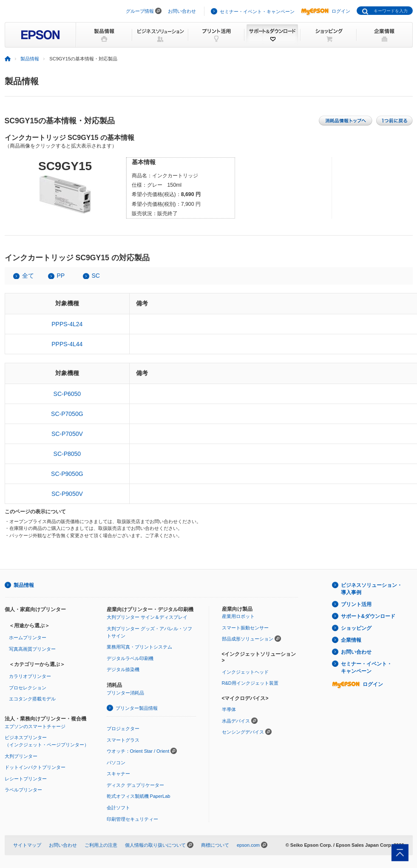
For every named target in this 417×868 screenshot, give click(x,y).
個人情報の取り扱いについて (155, 845)
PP (61, 276)
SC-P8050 (67, 454)
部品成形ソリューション (248, 639)
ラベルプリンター (23, 790)
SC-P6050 (67, 394)
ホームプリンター (28, 637)
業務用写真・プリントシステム (139, 647)
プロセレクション (28, 688)
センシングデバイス (243, 732)
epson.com (248, 845)
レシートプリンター (26, 779)
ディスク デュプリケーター (135, 785)
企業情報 (351, 640)
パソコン (116, 763)
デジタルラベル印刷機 (130, 658)
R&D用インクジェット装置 (250, 683)
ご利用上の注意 (101, 845)
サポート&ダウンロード (368, 616)
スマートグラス (123, 740)
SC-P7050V (67, 434)
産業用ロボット (238, 616)
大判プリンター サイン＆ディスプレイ (147, 617)
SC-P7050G (67, 414)
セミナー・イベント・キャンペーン (257, 11)
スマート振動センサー (245, 628)
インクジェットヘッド (245, 672)
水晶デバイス (236, 721)
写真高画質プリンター (32, 649)
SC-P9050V (67, 494)
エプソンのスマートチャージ (35, 726)
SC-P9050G (67, 474)
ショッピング (356, 628)
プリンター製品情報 (137, 708)
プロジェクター (123, 729)
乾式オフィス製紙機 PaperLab (139, 796)
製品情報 (30, 59)
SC (96, 276)
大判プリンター (21, 756)
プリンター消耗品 (125, 693)
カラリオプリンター (30, 676)
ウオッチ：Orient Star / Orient (138, 751)
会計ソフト (118, 808)
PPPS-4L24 (67, 324)
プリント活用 (356, 604)
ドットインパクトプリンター (35, 767)
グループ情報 (140, 11)
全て (28, 276)
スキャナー (118, 774)
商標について (215, 845)
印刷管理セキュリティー (132, 819)
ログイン (326, 11)
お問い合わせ (182, 11)
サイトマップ (27, 845)
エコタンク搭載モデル (32, 699)
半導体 (229, 709)
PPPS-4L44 (67, 344)
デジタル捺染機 (123, 669)
